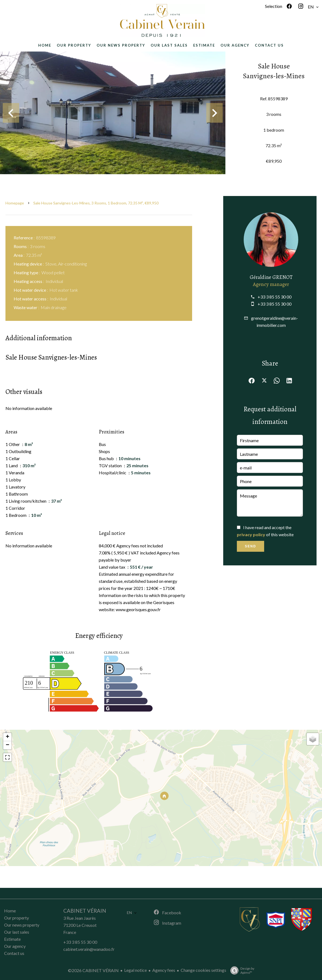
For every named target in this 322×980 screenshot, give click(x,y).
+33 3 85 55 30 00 (275, 297)
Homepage (15, 203)
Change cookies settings (203, 970)
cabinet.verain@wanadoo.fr (89, 949)
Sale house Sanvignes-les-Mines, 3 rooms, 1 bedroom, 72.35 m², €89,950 (96, 203)
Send (250, 546)
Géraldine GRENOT (271, 277)
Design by (241, 970)
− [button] (8, 745)
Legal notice (135, 970)
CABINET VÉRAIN (85, 911)
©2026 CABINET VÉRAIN (93, 970)
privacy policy (251, 534)
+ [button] (8, 737)
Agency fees (164, 970)
